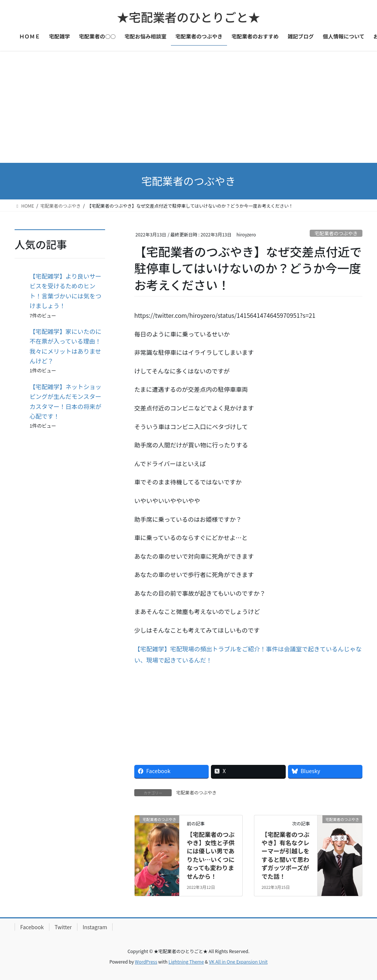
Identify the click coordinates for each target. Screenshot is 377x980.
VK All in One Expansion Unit (238, 962)
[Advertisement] (188, 107)
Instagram (95, 927)
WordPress (146, 962)
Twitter (63, 927)
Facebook (32, 927)
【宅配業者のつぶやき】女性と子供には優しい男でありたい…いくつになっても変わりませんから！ (211, 855)
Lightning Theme (186, 962)
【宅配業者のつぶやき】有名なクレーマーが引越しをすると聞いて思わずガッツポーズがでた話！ (285, 855)
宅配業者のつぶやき (336, 233)
